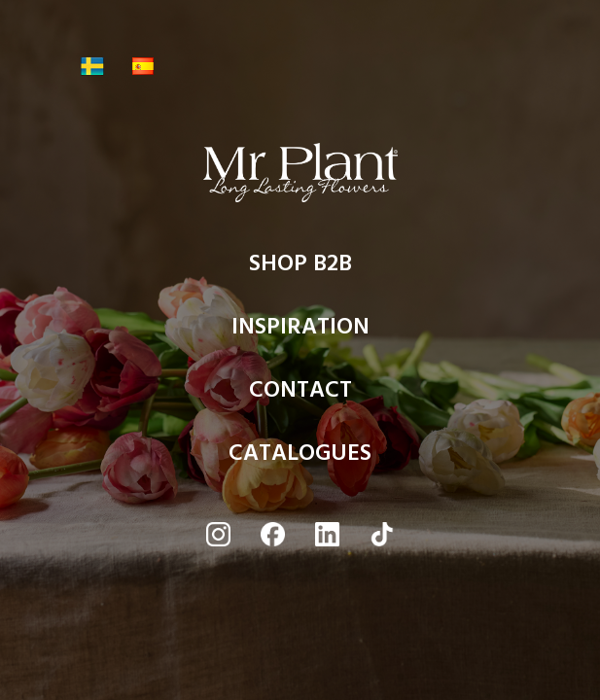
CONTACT (300, 395)
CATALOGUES (300, 458)
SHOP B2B (300, 268)
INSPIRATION (300, 332)
